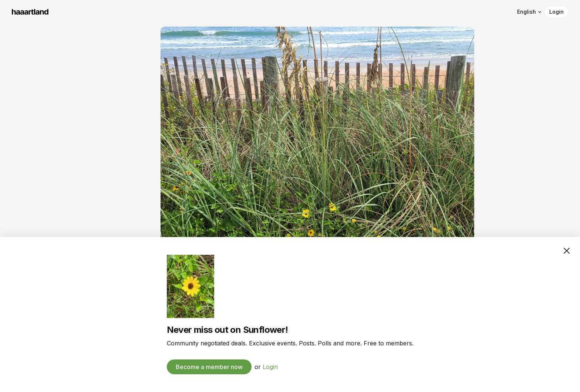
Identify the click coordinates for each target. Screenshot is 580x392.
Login (557, 12)
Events (21, 163)
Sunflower (33, 40)
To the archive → (34, 184)
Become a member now (209, 367)
